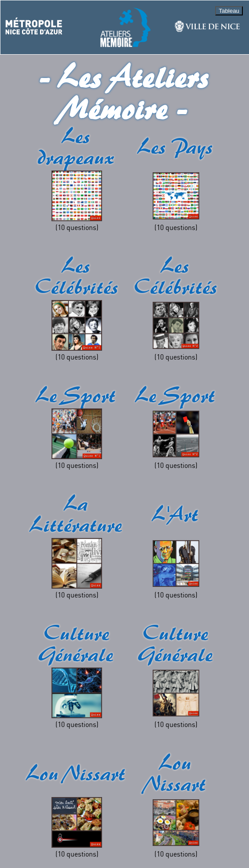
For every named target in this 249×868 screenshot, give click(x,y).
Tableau (229, 11)
